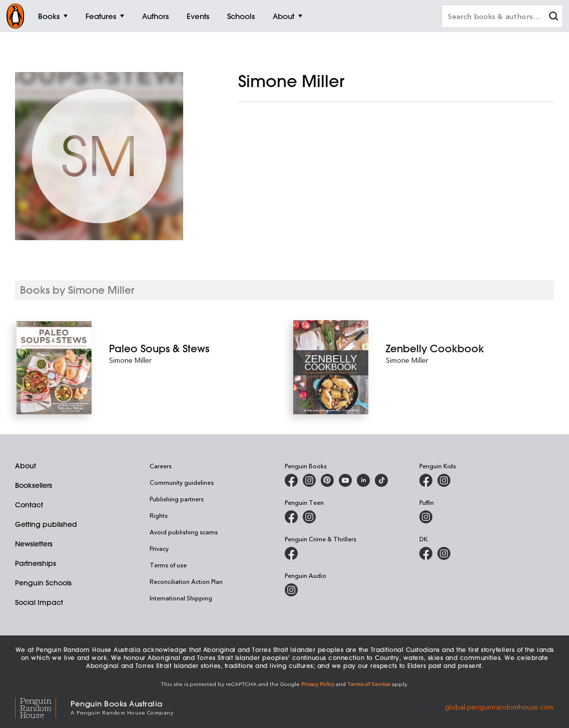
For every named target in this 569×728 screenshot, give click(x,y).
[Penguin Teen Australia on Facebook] (291, 517)
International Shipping (181, 598)
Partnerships (36, 563)
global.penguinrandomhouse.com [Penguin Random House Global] (499, 707)
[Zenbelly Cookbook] (469, 348)
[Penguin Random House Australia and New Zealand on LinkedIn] (363, 480)
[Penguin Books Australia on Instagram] (309, 480)
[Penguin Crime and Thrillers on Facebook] (291, 553)
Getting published (46, 524)
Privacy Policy (318, 684)
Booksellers (34, 485)
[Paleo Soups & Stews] (193, 348)
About (26, 466)
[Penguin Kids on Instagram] (444, 480)
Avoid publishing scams (184, 532)
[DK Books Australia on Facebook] (426, 553)
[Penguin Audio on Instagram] (291, 590)
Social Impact (39, 602)
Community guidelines (182, 482)
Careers (161, 466)
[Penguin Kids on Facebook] (426, 480)
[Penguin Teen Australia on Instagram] (309, 517)
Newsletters (34, 544)
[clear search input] (553, 17)
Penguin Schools (43, 583)
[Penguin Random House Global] (43, 707)
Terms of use (168, 565)
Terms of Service (369, 684)
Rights (159, 515)
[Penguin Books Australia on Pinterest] (327, 480)
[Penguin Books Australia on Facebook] (291, 480)
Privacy (159, 548)
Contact (29, 505)
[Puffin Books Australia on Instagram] (426, 517)
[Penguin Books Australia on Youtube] (345, 480)
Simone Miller (130, 360)
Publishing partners (177, 499)
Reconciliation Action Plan (186, 581)
